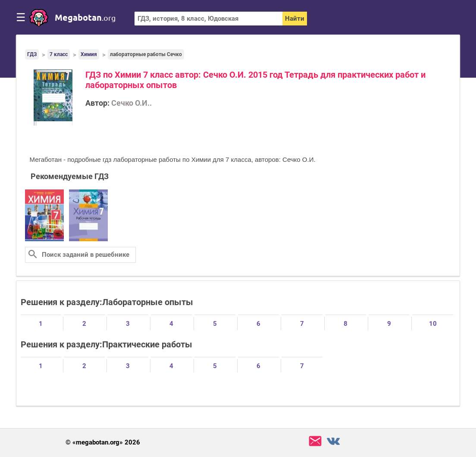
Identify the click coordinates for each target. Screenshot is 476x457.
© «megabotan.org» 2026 (103, 443)
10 (433, 324)
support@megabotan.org (315, 441)
